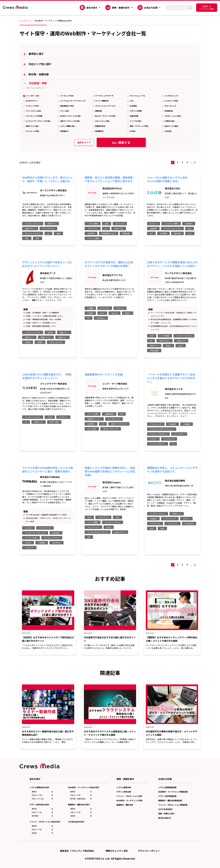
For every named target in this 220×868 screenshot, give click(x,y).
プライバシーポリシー (149, 851)
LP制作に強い (170, 121)
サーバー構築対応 (102, 101)
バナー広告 (65, 111)
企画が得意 (134, 116)
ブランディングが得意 (34, 116)
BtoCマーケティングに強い (106, 116)
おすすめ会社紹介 (166, 809)
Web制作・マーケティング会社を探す (84, 787)
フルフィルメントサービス (105, 106)
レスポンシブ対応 (171, 101)
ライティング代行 (32, 106)
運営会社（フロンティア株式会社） (78, 851)
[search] (178, 8)
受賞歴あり (65, 131)
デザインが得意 (136, 111)
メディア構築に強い (68, 126)
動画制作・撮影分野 (125, 805)
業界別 (34, 792)
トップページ (25, 21)
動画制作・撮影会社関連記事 (170, 800)
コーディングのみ (67, 96)
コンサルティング (171, 96)
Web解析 (133, 106)
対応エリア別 (37, 795)
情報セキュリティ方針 (117, 851)
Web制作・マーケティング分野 (129, 800)
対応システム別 (38, 799)
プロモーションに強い (173, 116)
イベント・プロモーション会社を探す (45, 822)
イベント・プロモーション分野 (129, 796)
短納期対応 (99, 131)
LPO (132, 101)
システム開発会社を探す (39, 787)
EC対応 (133, 131)
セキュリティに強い (103, 121)
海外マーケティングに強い (70, 121)
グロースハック (170, 106)
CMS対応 (168, 131)
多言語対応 (169, 111)
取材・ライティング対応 (139, 126)
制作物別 (35, 816)
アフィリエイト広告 (33, 111)
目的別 (34, 833)
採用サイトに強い (32, 126)
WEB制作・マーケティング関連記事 (173, 792)
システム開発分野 (124, 787)
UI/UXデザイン (31, 101)
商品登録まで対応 (67, 106)
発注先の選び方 (165, 818)
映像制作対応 (100, 126)
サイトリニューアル (137, 96)
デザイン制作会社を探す (39, 805)
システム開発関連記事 (167, 787)
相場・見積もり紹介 (166, 814)
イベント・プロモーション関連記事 (173, 805)
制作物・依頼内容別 (78, 799)
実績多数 (98, 111)
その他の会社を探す (76, 822)
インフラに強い (136, 121)
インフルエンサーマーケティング (73, 101)
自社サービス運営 (171, 126)
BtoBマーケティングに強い (71, 116)
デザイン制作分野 (124, 792)
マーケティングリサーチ (104, 96)
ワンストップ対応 (32, 131)
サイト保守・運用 (32, 96)
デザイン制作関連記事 (167, 796)
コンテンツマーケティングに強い (38, 121)
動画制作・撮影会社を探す (79, 805)
